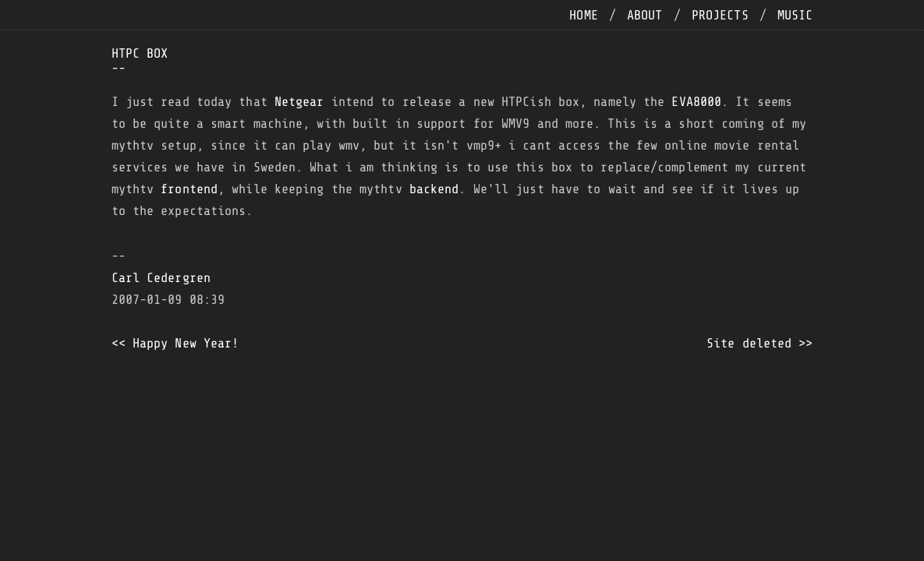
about (645, 15)
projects (720, 15)
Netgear (299, 102)
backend (434, 189)
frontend (189, 189)
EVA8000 (696, 102)
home (583, 15)
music (795, 15)
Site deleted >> (760, 343)
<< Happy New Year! (175, 343)
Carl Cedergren (161, 278)
